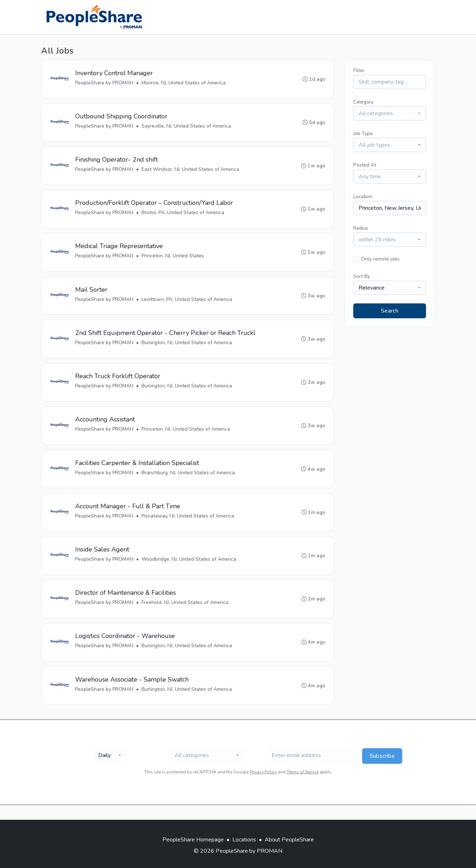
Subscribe (382, 771)
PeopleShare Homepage (193, 840)
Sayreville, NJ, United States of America (187, 127)
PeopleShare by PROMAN (105, 83)
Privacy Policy (263, 787)
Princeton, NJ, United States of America (186, 438)
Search (390, 311)
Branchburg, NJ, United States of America (189, 482)
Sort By (362, 276)
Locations (244, 840)
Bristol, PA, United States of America (183, 216)
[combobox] (390, 113)
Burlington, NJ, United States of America (187, 349)
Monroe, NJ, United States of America (184, 83)
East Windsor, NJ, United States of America (191, 172)
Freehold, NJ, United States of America (185, 615)
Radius (361, 228)
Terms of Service (303, 787)
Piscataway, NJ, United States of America (188, 526)
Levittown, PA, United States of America (187, 305)
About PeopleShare (289, 840)
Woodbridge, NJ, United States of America (189, 570)
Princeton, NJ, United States (173, 260)
